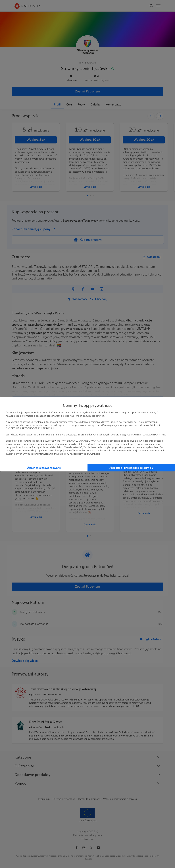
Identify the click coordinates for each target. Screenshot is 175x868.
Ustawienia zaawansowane (44, 468)
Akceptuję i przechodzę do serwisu (131, 468)
